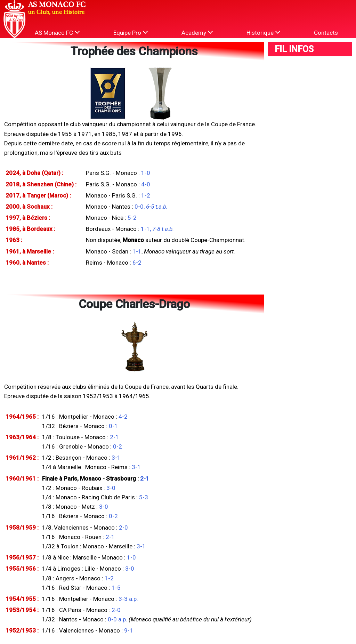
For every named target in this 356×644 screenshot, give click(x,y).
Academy (197, 33)
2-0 (123, 528)
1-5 (116, 588)
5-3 (144, 497)
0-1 (113, 426)
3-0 (111, 488)
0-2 (118, 446)
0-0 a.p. (118, 619)
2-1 (114, 437)
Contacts (326, 33)
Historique (263, 33)
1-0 (146, 173)
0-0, (151, 207)
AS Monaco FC (57, 33)
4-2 (123, 417)
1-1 (137, 251)
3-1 (116, 458)
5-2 (132, 218)
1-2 (146, 195)
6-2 (137, 263)
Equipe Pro (131, 33)
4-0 (146, 184)
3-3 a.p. (128, 599)
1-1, (157, 229)
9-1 (129, 630)
